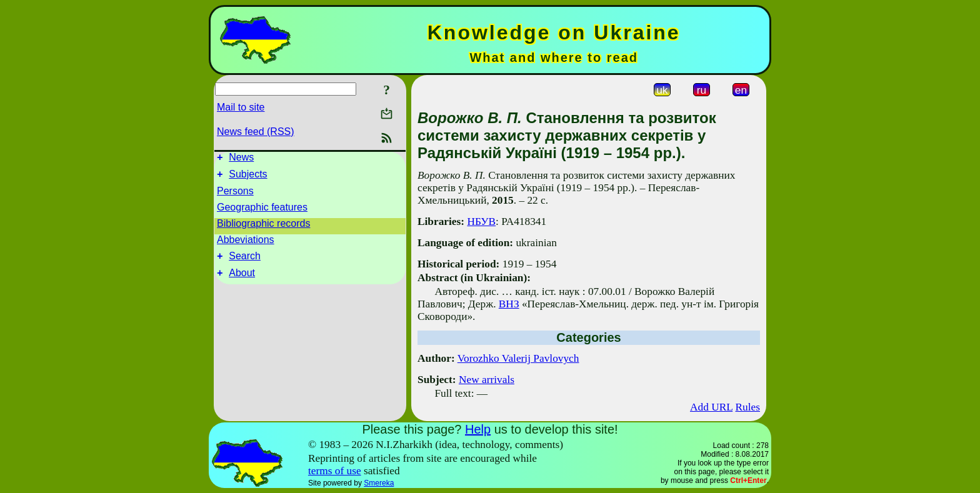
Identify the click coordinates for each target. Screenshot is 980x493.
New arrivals (487, 380)
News (241, 159)
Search (245, 261)
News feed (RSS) (256, 132)
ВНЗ (509, 304)
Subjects (248, 178)
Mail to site (241, 107)
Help (478, 429)
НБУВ (481, 222)
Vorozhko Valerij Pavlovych (518, 358)
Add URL (711, 407)
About (242, 280)
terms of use (335, 471)
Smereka (379, 483)
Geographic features (262, 211)
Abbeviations (246, 243)
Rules (748, 407)
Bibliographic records (263, 227)
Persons (235, 195)
